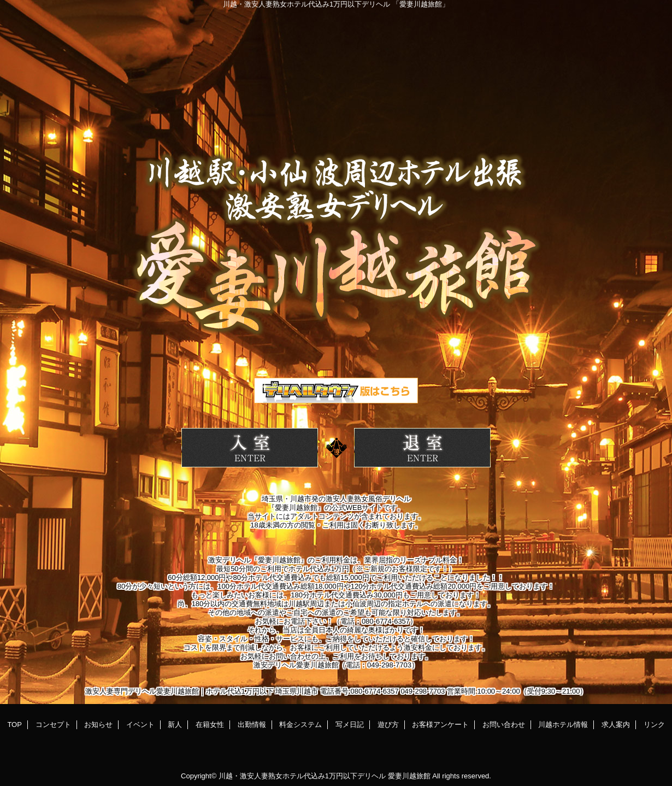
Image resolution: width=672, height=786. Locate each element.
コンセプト (53, 725)
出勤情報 (252, 725)
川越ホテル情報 (563, 725)
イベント (140, 725)
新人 (175, 725)
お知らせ (98, 725)
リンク (654, 725)
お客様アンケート (440, 725)
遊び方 (388, 725)
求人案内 (616, 725)
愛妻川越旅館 (409, 776)
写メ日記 (350, 725)
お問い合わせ (504, 725)
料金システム (300, 725)
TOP (14, 725)
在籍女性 (210, 725)
